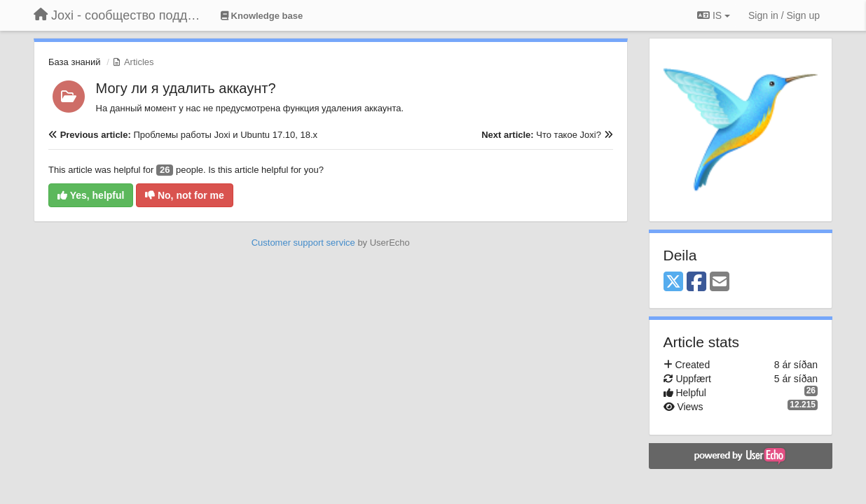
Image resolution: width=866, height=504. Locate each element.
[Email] (720, 282)
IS (714, 15)
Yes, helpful (91, 195)
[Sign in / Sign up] (784, 15)
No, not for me (185, 195)
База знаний (75, 62)
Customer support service (303, 243)
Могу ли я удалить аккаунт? (186, 88)
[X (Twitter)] (673, 282)
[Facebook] (696, 282)
